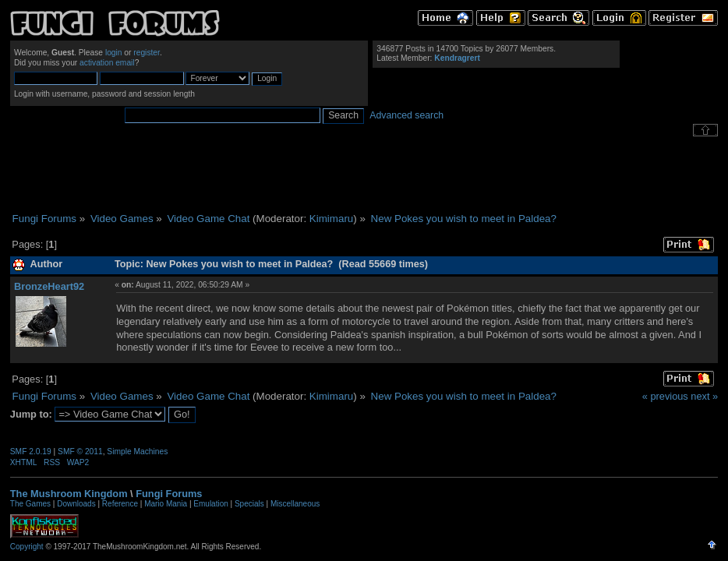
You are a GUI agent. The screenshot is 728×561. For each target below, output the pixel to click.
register (147, 53)
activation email (107, 63)
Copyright (27, 547)
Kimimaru (331, 219)
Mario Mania (166, 504)
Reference (120, 504)
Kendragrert (457, 58)
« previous (665, 396)
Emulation (210, 504)
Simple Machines (137, 452)
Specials (249, 504)
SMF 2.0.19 (31, 452)
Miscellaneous (295, 504)
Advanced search (406, 115)
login (114, 53)
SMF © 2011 (80, 452)
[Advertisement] (364, 175)
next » (704, 396)
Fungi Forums (169, 494)
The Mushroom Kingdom (69, 494)
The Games (30, 504)
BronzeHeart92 (49, 286)
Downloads (76, 504)
